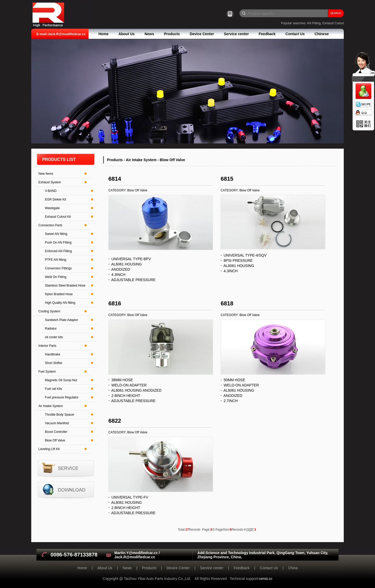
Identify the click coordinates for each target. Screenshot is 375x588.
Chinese (322, 34)
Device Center (202, 34)
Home (104, 34)
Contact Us (295, 34)
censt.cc (266, 579)
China (293, 568)
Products (172, 34)
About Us (127, 34)
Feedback (267, 34)
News (149, 34)
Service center (236, 34)
